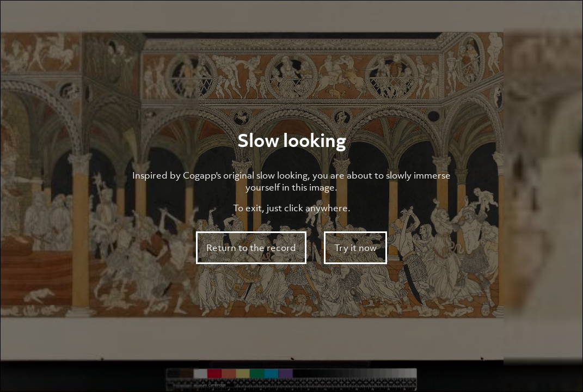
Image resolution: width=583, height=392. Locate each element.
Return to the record (251, 248)
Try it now (355, 248)
